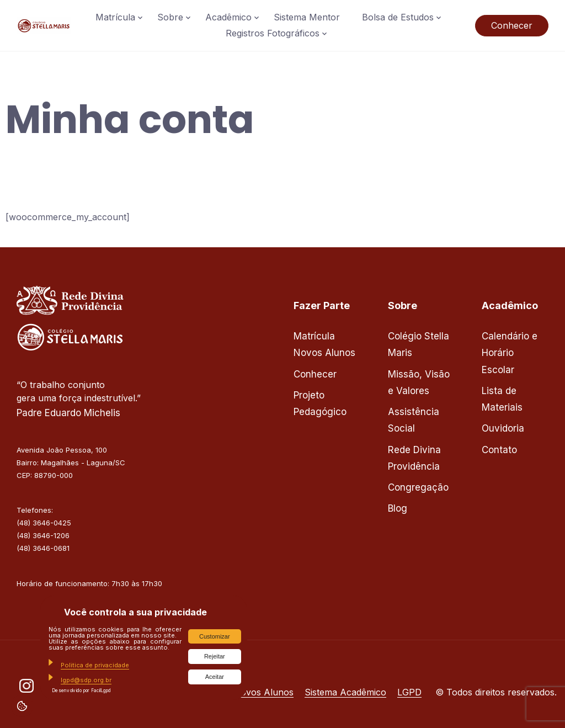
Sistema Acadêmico (345, 692)
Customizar (215, 636)
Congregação (418, 487)
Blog (398, 508)
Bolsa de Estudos (398, 17)
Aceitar (215, 677)
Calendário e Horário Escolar (510, 353)
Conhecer (512, 25)
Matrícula (115, 17)
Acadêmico (228, 17)
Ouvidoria (503, 428)
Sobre (170, 17)
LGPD (409, 692)
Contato (499, 450)
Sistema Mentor (307, 17)
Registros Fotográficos (273, 33)
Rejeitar (215, 656)
